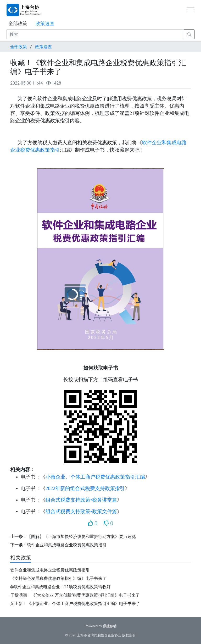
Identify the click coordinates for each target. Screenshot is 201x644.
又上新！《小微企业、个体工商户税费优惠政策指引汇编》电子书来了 (75, 604)
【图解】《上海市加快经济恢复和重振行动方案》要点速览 (81, 537)
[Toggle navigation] (191, 10)
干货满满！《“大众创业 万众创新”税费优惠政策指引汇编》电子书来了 (75, 595)
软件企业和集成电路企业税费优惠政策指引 (67, 545)
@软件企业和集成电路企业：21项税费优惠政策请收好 (60, 587)
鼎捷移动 (110, 626)
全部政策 (18, 23)
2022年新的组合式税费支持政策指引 (85, 488)
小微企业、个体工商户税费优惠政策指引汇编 (95, 477)
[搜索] (95, 34)
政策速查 (45, 23)
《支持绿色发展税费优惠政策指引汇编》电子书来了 (58, 578)
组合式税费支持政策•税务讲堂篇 (81, 500)
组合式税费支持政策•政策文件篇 (81, 511)
